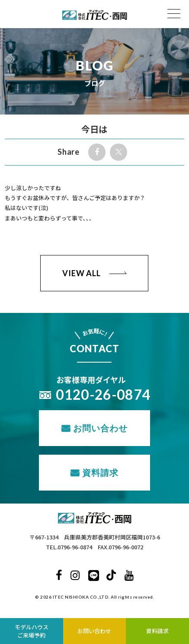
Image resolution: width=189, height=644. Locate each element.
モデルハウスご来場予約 (32, 631)
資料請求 (100, 472)
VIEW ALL (82, 273)
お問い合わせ (100, 428)
